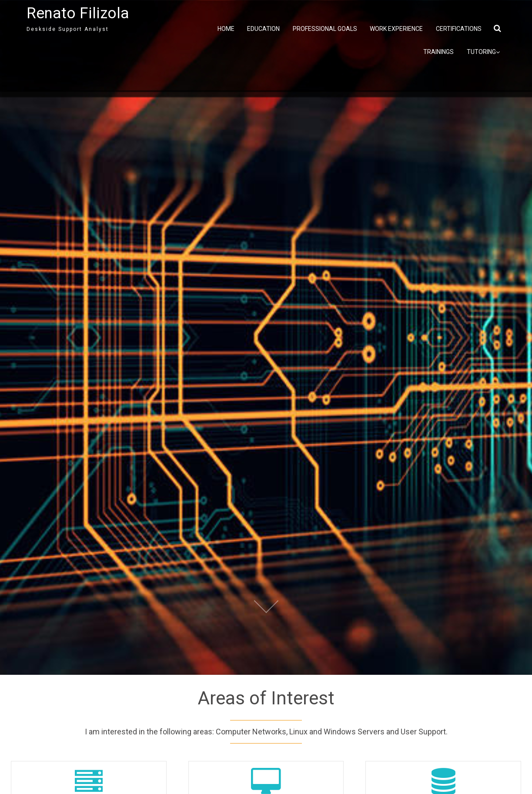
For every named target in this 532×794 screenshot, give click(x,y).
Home (226, 29)
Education (263, 29)
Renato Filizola (78, 13)
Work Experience (396, 29)
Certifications (459, 29)
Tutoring (483, 52)
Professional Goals (325, 29)
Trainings (438, 52)
